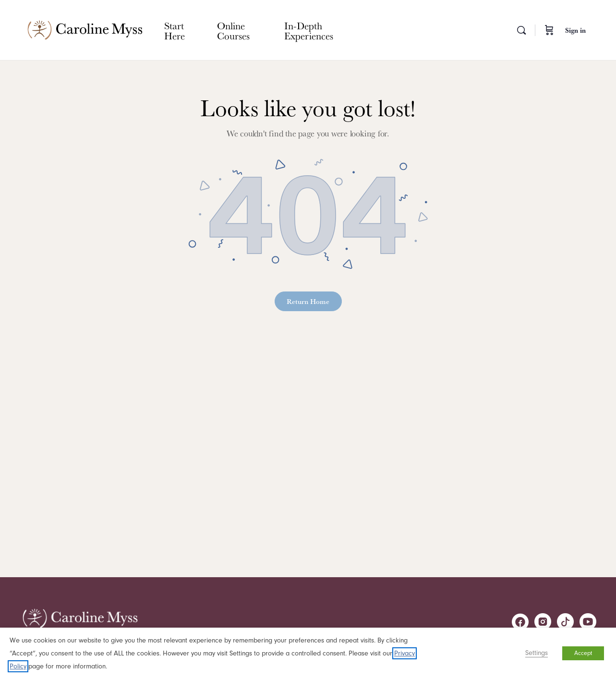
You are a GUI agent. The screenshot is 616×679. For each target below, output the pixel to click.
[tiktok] (565, 622)
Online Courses (233, 30)
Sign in (575, 30)
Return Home (308, 301)
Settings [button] (537, 653)
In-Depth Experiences (309, 30)
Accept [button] (583, 653)
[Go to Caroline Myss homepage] (85, 28)
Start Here (175, 30)
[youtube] (588, 622)
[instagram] (543, 622)
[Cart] (549, 30)
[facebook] (520, 622)
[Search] (521, 30)
